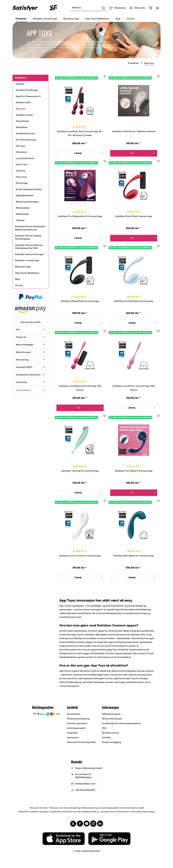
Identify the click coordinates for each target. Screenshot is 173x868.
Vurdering (21, 382)
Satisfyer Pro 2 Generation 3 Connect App (80, 216)
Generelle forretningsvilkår (81, 742)
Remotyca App (23, 267)
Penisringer (22, 183)
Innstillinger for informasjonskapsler (121, 723)
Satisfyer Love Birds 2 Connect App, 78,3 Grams (80, 388)
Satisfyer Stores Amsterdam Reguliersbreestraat (30, 228)
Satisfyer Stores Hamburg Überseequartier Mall (29, 247)
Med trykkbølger (25, 345)
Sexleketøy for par (25, 134)
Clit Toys (21, 146)
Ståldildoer (22, 127)
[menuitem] (88, 8)
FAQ (104, 728)
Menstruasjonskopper (28, 202)
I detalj (88, 153)
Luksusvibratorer (25, 158)
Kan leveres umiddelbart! (34, 322)
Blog (17, 279)
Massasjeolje (23, 208)
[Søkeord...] (88, 8)
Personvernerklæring (78, 719)
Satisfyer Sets (23, 103)
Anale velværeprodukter (29, 189)
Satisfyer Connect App (27, 261)
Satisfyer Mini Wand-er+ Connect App (134, 556)
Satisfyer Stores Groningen (29, 254)
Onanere (20, 171)
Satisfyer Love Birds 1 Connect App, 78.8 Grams (134, 388)
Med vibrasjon (23, 352)
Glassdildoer (23, 121)
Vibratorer (21, 152)
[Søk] (103, 8)
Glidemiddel (23, 214)
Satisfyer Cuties (24, 115)
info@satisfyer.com (85, 784)
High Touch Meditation (27, 273)
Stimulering (22, 360)
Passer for (21, 337)
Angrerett (72, 733)
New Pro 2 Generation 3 (28, 96)
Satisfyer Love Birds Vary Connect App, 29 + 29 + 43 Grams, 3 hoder (80, 133)
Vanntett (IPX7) (24, 367)
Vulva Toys (22, 165)
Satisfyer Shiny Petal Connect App (134, 216)
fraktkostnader (88, 808)
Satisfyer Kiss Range (27, 90)
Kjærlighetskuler (25, 196)
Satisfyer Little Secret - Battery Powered (134, 132)
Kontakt (106, 738)
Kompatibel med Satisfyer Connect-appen (31, 375)
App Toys (21, 109)
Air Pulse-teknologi (26, 140)
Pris (18, 330)
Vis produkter (30, 390)
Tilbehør (20, 220)
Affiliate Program (111, 714)
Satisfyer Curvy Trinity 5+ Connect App (80, 556)
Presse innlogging (112, 742)
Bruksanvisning (110, 733)
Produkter (20, 78)
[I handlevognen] (134, 153)
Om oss (19, 285)
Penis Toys (22, 177)
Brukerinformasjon (112, 719)
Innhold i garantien (77, 723)
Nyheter (20, 84)
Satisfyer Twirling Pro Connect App (80, 471)
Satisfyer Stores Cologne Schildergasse (28, 237)
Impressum (73, 738)
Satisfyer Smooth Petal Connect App (134, 301)
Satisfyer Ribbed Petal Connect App (80, 301)
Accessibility (74, 714)
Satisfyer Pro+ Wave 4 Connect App (134, 471)
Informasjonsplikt (76, 728)
